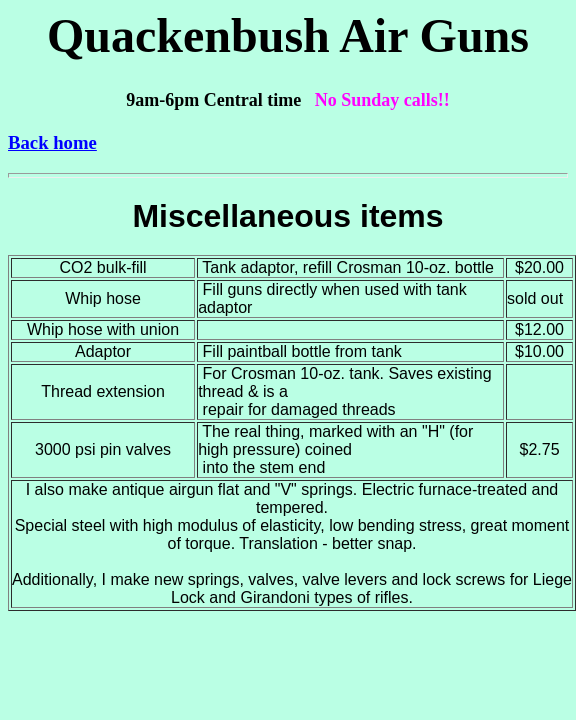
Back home (52, 142)
